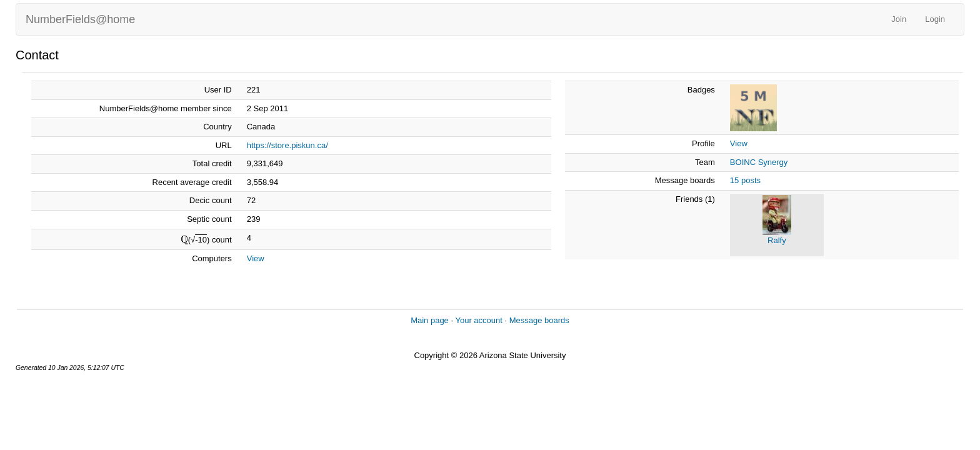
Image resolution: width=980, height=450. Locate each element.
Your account (478, 320)
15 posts (745, 180)
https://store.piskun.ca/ (287, 145)
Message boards (539, 320)
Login (935, 19)
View (256, 258)
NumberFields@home (80, 19)
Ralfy (777, 240)
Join (899, 19)
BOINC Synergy (759, 162)
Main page (430, 320)
